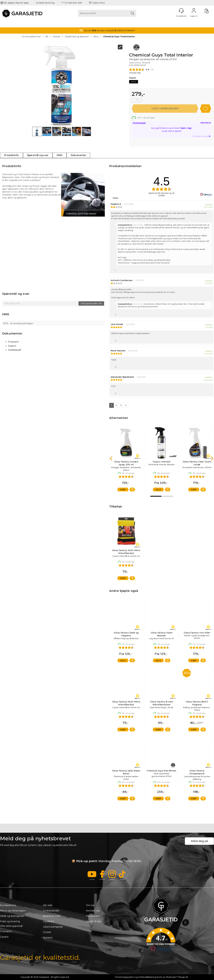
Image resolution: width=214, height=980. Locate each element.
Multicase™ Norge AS (177, 977)
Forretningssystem (125, 977)
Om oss (90, 905)
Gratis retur (99, 3)
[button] (161, 941)
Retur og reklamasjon (13, 911)
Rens (96, 37)
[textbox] (40, 303)
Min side (48, 905)
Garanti (4, 937)
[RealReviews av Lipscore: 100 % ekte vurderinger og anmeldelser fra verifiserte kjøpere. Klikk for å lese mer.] (206, 194)
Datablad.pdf (14, 350)
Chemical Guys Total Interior (119, 37)
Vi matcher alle (73, 3)
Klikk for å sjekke (172, 131)
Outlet (47, 932)
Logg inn (194, 11)
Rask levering (47, 3)
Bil (47, 37)
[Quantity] (137, 100)
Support (12, 346)
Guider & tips (94, 921)
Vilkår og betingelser (12, 916)
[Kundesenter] (181, 11)
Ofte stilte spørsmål (11, 926)
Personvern (93, 916)
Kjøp (165, 109)
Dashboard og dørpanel (77, 37)
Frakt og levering (10, 921)
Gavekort (49, 921)
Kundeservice (8, 905)
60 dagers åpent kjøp (16, 3)
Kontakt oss (93, 911)
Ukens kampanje (53, 927)
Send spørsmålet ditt (91, 303)
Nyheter (48, 938)
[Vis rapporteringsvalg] (210, 270)
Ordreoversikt (51, 911)
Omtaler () (135, 73)
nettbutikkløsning (147, 977)
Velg (158, 489)
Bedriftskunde (52, 916)
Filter (115, 198)
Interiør (56, 37)
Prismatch (6, 931)
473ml (134, 82)
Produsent (13, 342)
